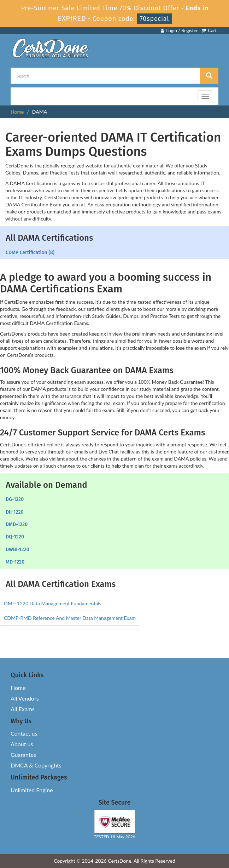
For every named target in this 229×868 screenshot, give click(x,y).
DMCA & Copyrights (36, 765)
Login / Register (179, 30)
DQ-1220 (15, 537)
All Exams (23, 709)
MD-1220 (15, 562)
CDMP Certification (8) (30, 253)
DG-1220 (15, 499)
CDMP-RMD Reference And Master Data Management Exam (70, 618)
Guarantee (24, 755)
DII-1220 (15, 512)
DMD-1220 (17, 524)
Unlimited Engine (32, 790)
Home (17, 112)
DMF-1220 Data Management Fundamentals (53, 603)
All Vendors (25, 698)
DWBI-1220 (17, 550)
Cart (209, 30)
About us (22, 744)
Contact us (24, 733)
